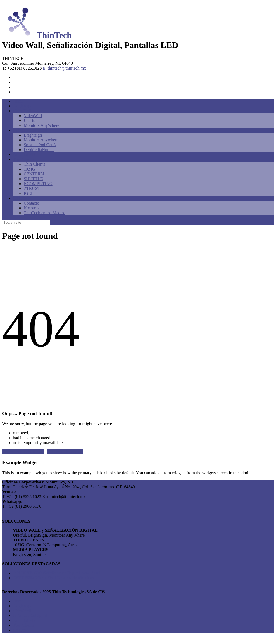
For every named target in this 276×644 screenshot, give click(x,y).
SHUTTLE (33, 179)
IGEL (29, 193)
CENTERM (34, 174)
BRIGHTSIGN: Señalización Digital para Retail (57, 573)
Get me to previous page (23, 452)
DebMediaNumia (39, 150)
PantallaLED (24, 154)
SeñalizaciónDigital (30, 130)
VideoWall (22, 111)
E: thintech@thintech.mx (64, 68)
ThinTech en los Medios (45, 213)
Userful (30, 120)
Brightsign (22, 106)
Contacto (21, 198)
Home (18, 101)
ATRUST (32, 188)
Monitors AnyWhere (42, 125)
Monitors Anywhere (41, 140)
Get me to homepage (65, 452)
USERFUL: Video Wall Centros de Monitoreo (55, 578)
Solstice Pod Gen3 (40, 145)
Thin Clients (24, 159)
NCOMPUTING (38, 184)
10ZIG (30, 169)
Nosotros (32, 208)
